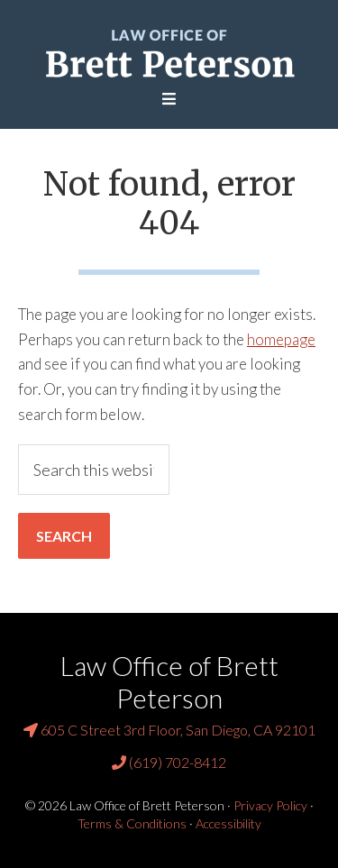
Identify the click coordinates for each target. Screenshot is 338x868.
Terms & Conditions (132, 823)
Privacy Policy (270, 805)
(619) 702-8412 (169, 762)
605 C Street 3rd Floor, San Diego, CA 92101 (169, 730)
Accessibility (228, 823)
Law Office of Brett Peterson (169, 52)
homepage (281, 339)
